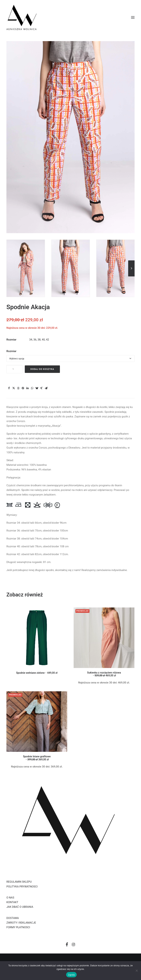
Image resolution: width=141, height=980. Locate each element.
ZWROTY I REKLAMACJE (21, 923)
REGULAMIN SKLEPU (19, 882)
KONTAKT (12, 902)
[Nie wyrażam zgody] (137, 971)
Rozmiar (11, 351)
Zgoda (71, 975)
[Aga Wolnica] (21, 17)
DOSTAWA (13, 918)
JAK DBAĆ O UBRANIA (20, 907)
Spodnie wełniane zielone (37, 673)
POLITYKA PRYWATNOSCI (22, 887)
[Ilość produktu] (14, 369)
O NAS (10, 898)
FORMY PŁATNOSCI (18, 927)
